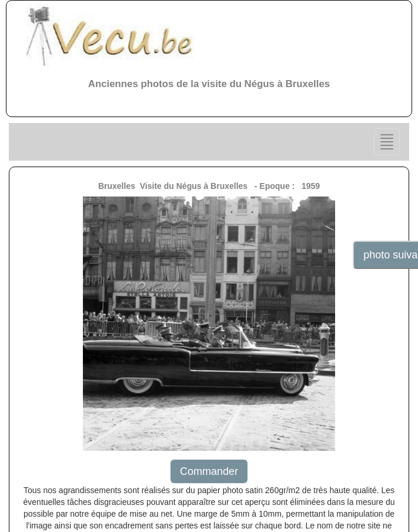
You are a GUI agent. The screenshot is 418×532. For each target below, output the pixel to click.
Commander (209, 471)
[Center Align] (387, 142)
